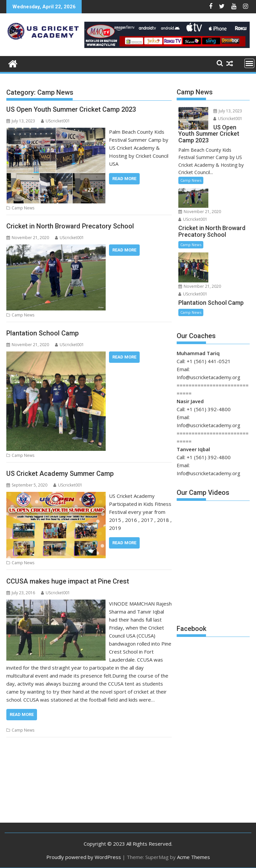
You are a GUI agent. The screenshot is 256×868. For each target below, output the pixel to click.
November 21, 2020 (200, 212)
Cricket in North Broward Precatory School (70, 226)
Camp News (23, 208)
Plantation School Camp (42, 333)
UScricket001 (55, 121)
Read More (124, 179)
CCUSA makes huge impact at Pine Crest (68, 581)
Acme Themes (193, 857)
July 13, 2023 (228, 111)
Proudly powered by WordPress (84, 857)
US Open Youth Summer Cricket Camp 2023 (71, 109)
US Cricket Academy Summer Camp (60, 474)
